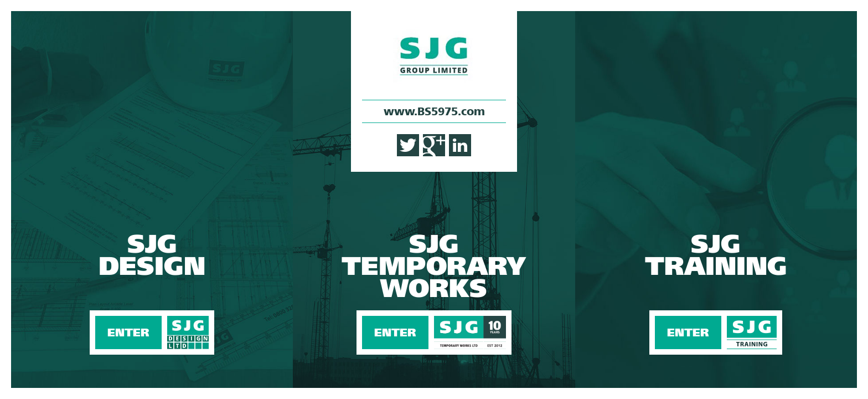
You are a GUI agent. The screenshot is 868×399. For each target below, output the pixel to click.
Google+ (434, 145)
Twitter (408, 145)
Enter (152, 199)
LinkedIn (460, 145)
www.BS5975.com (434, 111)
